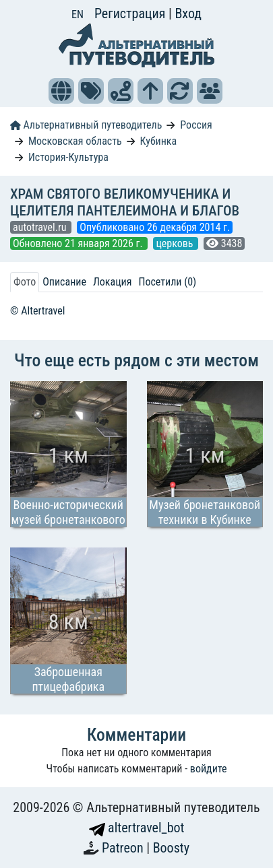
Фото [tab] (25, 282)
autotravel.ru (41, 227)
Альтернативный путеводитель (86, 125)
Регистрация (131, 13)
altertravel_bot (137, 828)
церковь (176, 243)
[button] (61, 91)
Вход (188, 13)
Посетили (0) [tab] (167, 282)
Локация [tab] (113, 282)
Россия (196, 125)
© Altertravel (37, 311)
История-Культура (68, 157)
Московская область (75, 141)
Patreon (124, 848)
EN (78, 14)
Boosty (171, 848)
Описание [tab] (64, 282)
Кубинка (159, 141)
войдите (209, 769)
